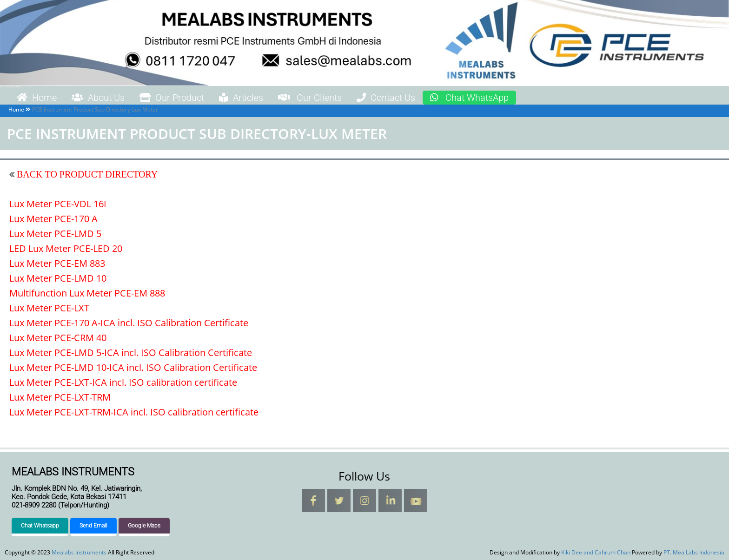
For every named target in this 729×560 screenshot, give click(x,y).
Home (37, 98)
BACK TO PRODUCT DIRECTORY (86, 174)
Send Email (93, 526)
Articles (241, 98)
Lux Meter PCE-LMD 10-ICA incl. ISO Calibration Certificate (133, 367)
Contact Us (386, 98)
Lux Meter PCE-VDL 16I (58, 204)
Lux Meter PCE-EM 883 (57, 263)
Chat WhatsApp (469, 98)
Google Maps (144, 526)
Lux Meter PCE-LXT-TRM (60, 397)
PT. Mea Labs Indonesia (694, 552)
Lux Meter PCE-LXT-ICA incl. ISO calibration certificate (123, 382)
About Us (98, 98)
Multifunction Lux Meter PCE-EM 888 (87, 293)
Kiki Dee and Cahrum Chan (596, 552)
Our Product (172, 98)
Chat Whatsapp (40, 526)
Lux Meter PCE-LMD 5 (55, 234)
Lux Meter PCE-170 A (53, 219)
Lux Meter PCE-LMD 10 (58, 278)
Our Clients (310, 98)
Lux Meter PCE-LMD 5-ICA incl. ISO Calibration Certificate (131, 352)
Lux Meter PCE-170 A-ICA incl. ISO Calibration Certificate (129, 323)
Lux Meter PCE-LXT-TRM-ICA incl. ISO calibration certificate (134, 412)
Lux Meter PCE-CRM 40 (58, 338)
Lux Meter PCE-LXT (49, 308)
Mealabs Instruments (10, 87)
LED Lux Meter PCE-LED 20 (66, 248)
